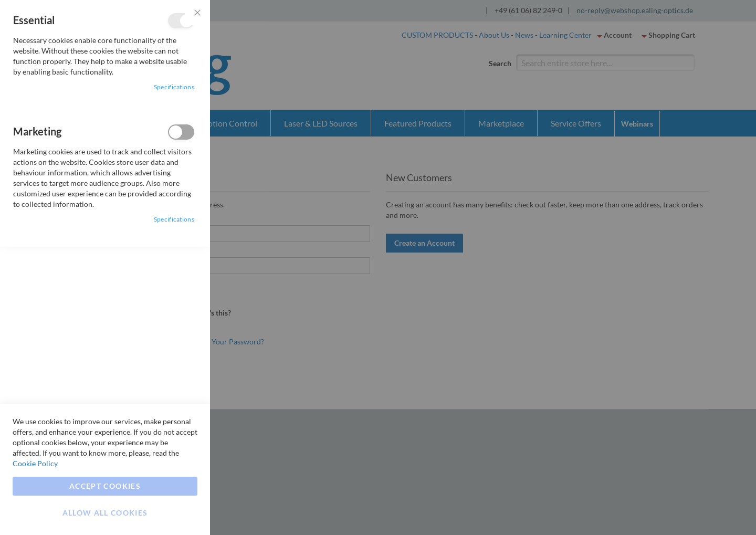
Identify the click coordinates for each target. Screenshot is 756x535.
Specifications (174, 87)
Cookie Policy (35, 463)
